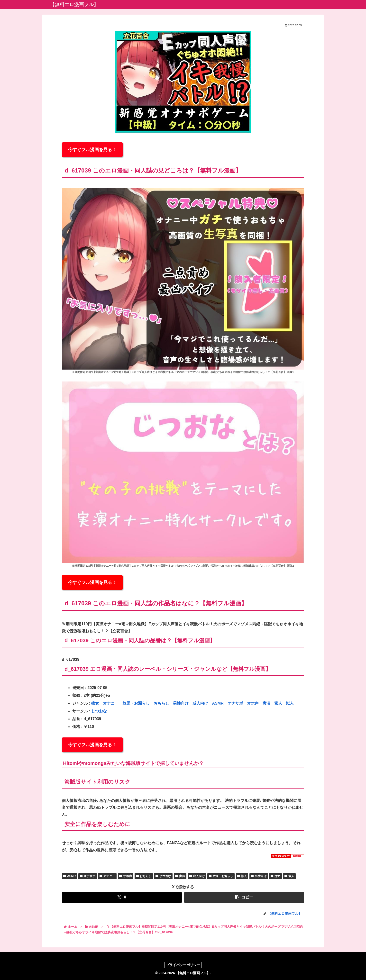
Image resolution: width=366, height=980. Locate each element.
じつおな (99, 711)
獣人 (290, 703)
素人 (278, 703)
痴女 (95, 703)
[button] (244, 897)
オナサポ (235, 703)
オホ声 (253, 703)
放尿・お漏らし (136, 703)
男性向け (181, 703)
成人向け (200, 703)
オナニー (111, 703)
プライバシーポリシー (183, 965)
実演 (266, 703)
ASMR (218, 703)
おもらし (161, 703)
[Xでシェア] (122, 897)
